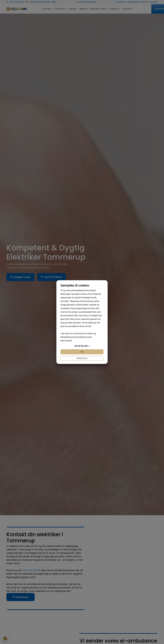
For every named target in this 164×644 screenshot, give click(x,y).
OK (82, 352)
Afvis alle (82, 358)
